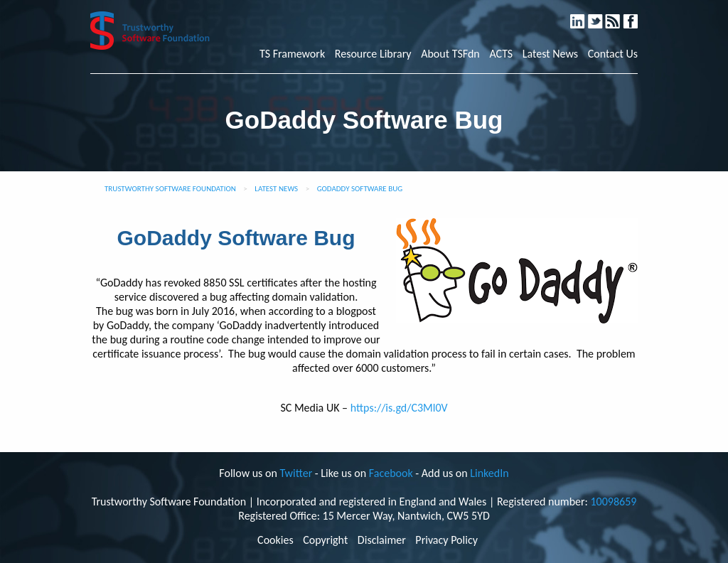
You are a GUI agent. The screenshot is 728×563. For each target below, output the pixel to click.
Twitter (602, 15)
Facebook (636, 15)
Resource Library (373, 54)
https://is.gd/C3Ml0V (399, 408)
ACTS (501, 54)
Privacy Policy (446, 540)
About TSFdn (450, 54)
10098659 (613, 502)
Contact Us (613, 54)
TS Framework (292, 54)
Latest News (550, 54)
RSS (620, 15)
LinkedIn (584, 15)
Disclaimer (382, 540)
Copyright (325, 540)
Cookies (275, 540)
